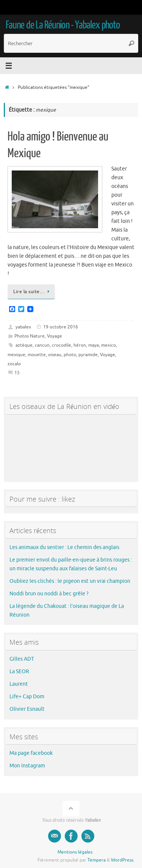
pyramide (88, 355)
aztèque (24, 345)
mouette (37, 355)
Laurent (19, 684)
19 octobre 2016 (61, 327)
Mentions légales (75, 852)
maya (94, 345)
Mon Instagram (27, 766)
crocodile (62, 345)
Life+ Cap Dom (27, 697)
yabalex (23, 327)
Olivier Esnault (27, 709)
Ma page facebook (31, 753)
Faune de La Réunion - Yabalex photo (63, 25)
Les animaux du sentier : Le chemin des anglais (64, 547)
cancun (42, 345)
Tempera (97, 860)
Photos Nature (30, 336)
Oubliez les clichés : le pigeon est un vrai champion (70, 581)
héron (80, 345)
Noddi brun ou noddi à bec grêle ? (49, 594)
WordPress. (123, 860)
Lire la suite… (33, 292)
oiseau (55, 355)
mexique (16, 355)
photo (70, 355)
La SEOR (19, 672)
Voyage (55, 336)
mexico (108, 345)
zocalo (14, 364)
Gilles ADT (22, 659)
